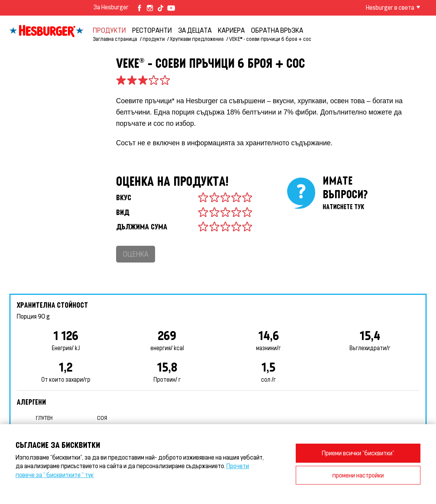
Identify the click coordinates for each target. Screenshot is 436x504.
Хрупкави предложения (197, 39)
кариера (231, 30)
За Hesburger (111, 7)
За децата (195, 30)
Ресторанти (152, 30)
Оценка (136, 254)
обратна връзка (277, 30)
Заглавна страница (115, 39)
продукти (109, 30)
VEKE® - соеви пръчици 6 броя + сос (270, 39)
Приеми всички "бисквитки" (358, 453)
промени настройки (358, 475)
